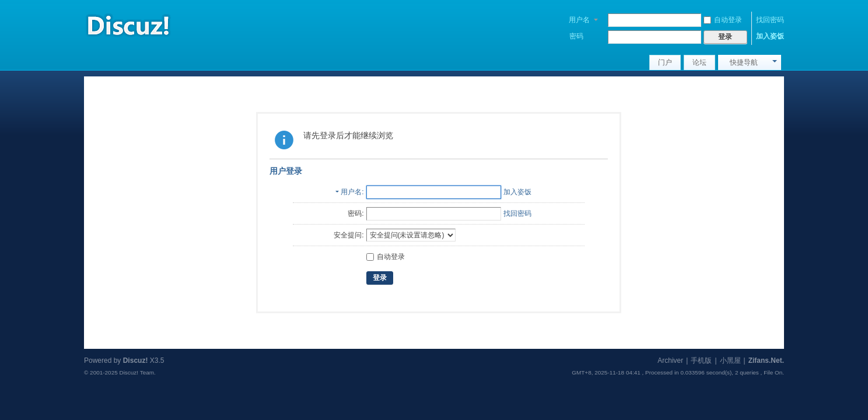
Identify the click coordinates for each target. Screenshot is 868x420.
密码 (576, 36)
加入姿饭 (770, 36)
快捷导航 (744, 62)
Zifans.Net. (766, 360)
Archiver (670, 360)
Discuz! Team (136, 372)
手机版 (701, 360)
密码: (356, 213)
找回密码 (770, 20)
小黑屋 (730, 360)
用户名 (579, 20)
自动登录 (723, 20)
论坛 (699, 62)
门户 (665, 62)
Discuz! (136, 360)
